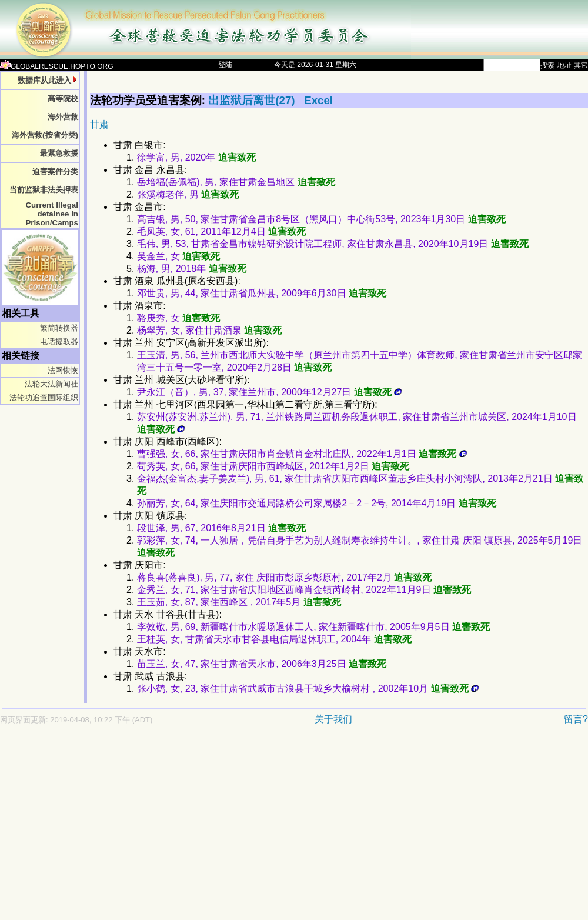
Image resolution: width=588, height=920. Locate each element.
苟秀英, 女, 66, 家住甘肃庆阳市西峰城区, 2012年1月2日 (273, 466)
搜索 (547, 65)
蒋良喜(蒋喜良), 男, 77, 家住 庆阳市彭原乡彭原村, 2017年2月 (284, 577)
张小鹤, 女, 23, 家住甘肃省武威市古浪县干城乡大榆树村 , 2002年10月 (308, 689)
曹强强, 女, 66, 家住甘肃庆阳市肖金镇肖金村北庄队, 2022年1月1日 (302, 454)
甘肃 (99, 124)
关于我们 (333, 719)
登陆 (225, 65)
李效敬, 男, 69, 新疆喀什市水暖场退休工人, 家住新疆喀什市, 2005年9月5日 (313, 627)
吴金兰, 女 (178, 256)
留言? (576, 719)
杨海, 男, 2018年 (192, 269)
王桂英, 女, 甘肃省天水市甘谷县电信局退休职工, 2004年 (274, 639)
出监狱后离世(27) (253, 100)
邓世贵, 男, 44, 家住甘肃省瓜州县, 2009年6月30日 (262, 293)
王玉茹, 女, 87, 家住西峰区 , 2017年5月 (239, 602)
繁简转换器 (59, 328)
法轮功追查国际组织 (44, 397)
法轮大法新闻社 (51, 384)
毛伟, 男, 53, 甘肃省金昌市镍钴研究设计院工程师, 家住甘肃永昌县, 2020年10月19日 (333, 244)
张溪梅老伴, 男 (188, 194)
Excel (318, 100)
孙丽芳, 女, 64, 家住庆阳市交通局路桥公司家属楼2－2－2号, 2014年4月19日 (317, 503)
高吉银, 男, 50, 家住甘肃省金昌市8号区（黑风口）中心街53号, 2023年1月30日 (321, 219)
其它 (581, 65)
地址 (564, 65)
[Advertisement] (152, 828)
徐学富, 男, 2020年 (196, 157)
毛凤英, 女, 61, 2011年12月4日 (221, 231)
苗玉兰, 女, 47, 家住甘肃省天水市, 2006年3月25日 (262, 664)
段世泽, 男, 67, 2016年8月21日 (221, 528)
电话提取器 (59, 341)
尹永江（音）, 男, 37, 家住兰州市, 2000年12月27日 (270, 392)
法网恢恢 (63, 370)
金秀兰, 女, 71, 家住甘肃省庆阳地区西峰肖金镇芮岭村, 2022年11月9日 (304, 590)
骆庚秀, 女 (178, 318)
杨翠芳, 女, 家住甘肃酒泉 (209, 330)
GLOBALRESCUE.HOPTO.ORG (57, 66)
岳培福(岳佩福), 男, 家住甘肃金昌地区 (236, 182)
